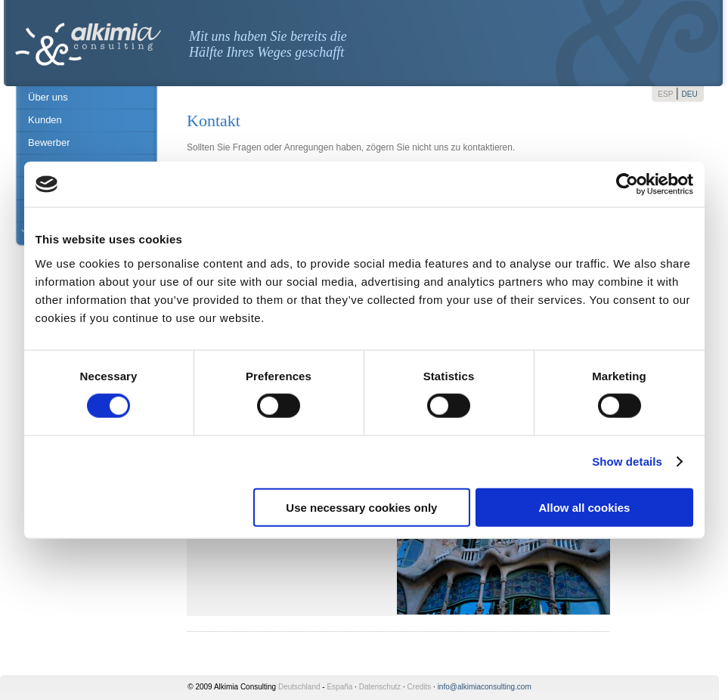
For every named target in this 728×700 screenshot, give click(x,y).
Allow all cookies (585, 507)
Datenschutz (380, 687)
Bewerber (49, 142)
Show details (627, 462)
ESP (665, 94)
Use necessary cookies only (361, 507)
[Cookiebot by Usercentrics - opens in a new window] (627, 184)
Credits (420, 687)
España (339, 687)
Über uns (48, 97)
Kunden (45, 120)
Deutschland (299, 687)
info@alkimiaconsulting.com (485, 687)
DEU (690, 94)
